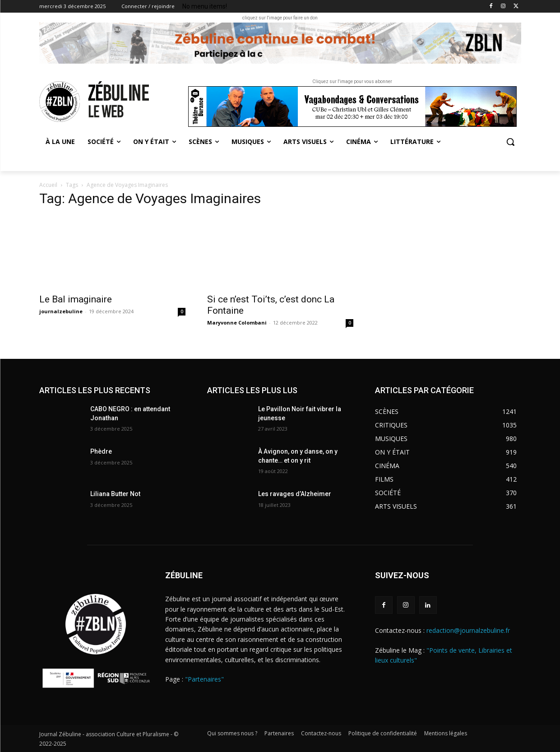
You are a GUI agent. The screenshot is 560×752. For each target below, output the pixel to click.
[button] (510, 142)
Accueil (48, 185)
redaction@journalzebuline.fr (468, 630)
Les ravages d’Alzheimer (295, 494)
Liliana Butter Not (115, 494)
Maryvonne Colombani (237, 323)
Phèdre (101, 451)
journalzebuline (61, 311)
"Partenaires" (204, 679)
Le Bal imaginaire (77, 299)
